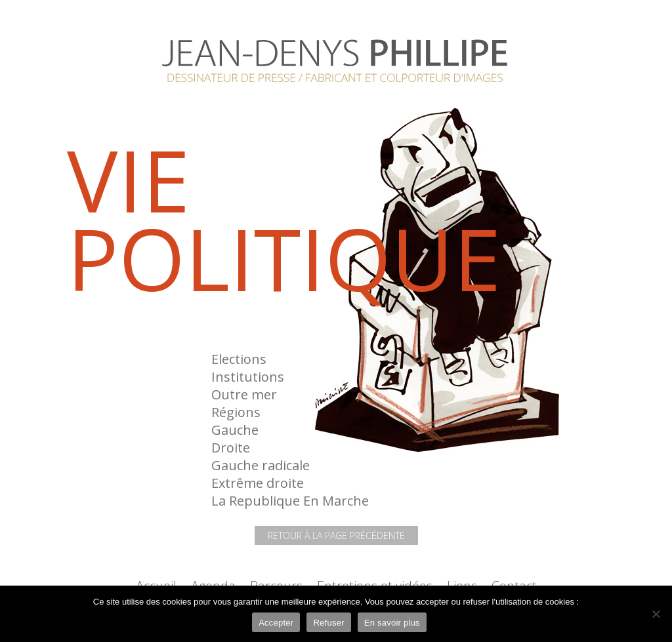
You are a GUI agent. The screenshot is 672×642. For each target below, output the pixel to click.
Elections (239, 359)
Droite (231, 448)
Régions (236, 412)
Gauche (235, 430)
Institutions (248, 377)
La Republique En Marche (290, 501)
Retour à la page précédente (336, 535)
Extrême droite (258, 483)
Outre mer (244, 394)
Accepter (276, 623)
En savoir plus (392, 623)
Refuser (328, 623)
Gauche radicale (261, 465)
